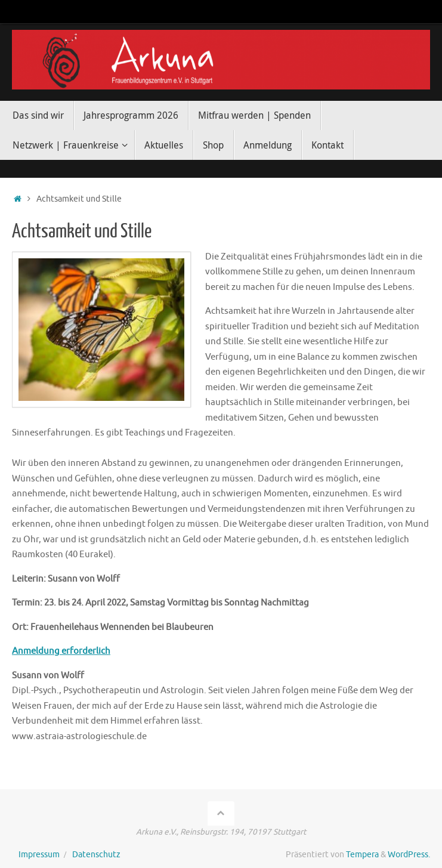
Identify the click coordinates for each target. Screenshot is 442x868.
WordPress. (409, 855)
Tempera (362, 855)
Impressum (39, 855)
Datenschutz (96, 855)
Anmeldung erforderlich (61, 651)
